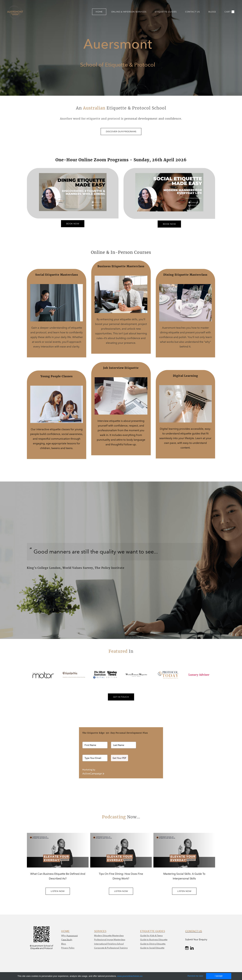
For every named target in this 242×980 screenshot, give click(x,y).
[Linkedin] (192, 948)
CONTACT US (193, 12)
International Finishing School (109, 944)
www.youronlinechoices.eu (130, 976)
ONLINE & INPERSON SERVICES (129, 12)
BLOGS (212, 12)
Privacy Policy (68, 948)
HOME (99, 12)
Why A (65, 936)
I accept (219, 976)
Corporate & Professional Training (111, 948)
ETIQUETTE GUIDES (166, 12)
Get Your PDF (119, 758)
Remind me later (195, 976)
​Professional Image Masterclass (110, 940)
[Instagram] (187, 948)
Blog (64, 944)
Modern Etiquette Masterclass (109, 936)
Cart (229, 12)
